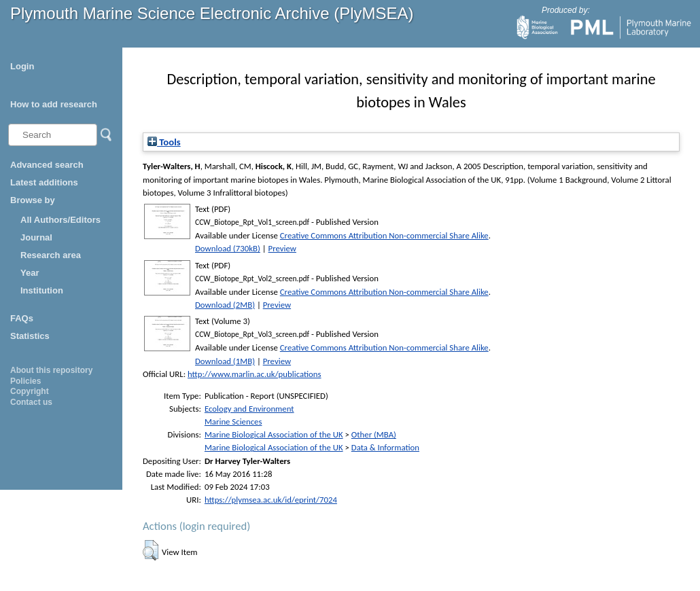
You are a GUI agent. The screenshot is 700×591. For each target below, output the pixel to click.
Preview (282, 248)
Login (22, 66)
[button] (151, 550)
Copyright (30, 391)
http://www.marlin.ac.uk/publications (255, 374)
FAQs (22, 318)
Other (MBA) (374, 434)
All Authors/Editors (60, 220)
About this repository (51, 370)
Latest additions (44, 182)
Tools (164, 142)
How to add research (54, 104)
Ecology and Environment (249, 409)
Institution (42, 290)
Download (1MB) (225, 361)
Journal (36, 237)
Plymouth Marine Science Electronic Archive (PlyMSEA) (212, 13)
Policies (25, 381)
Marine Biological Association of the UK (274, 434)
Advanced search (47, 165)
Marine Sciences (233, 422)
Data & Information (385, 447)
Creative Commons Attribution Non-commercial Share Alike (384, 235)
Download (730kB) (228, 248)
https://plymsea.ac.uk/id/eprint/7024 (271, 500)
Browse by (33, 200)
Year (30, 273)
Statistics (30, 336)
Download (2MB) (225, 305)
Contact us (31, 402)
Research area (51, 255)
